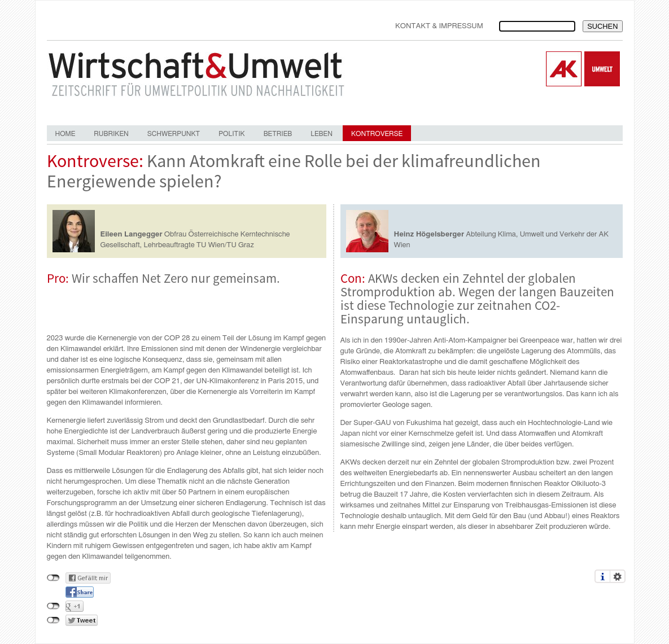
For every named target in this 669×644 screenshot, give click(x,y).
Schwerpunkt (174, 134)
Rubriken (111, 134)
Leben (322, 134)
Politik (231, 134)
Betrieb (278, 134)
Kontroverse (377, 134)
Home (65, 134)
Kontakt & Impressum (439, 26)
